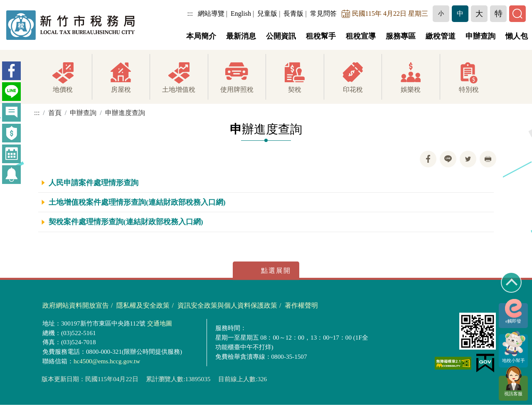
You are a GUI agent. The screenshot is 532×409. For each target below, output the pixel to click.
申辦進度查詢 (125, 113)
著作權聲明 (301, 306)
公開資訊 (281, 36)
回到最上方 (511, 282)
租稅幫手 (321, 36)
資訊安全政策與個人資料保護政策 (227, 306)
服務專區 (401, 36)
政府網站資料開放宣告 (76, 306)
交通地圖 (160, 324)
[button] (441, 14)
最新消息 (241, 36)
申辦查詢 (480, 36)
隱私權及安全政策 (143, 306)
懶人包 (517, 36)
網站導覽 (211, 13)
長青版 (293, 13)
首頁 (55, 113)
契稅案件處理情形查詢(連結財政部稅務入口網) (126, 222)
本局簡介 (201, 36)
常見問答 (323, 13)
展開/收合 (266, 271)
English (241, 13)
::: (190, 13)
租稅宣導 (361, 36)
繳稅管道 (441, 36)
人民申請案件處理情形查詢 (94, 183)
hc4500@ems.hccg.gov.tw (107, 361)
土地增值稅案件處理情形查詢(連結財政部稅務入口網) (137, 202)
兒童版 (267, 13)
